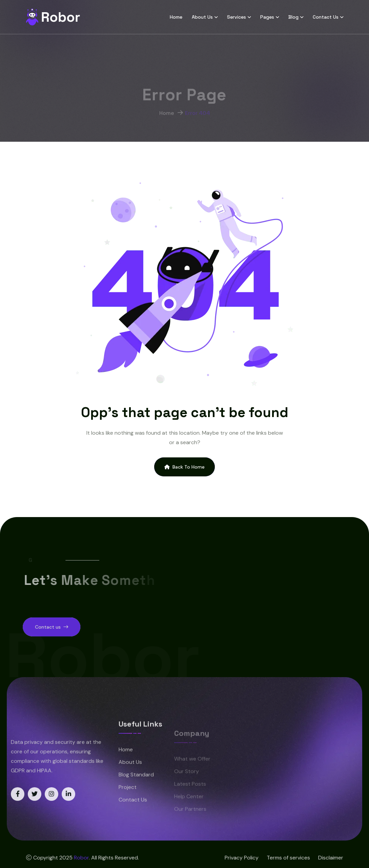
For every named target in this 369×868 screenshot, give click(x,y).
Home (176, 17)
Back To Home (184, 467)
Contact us (37, 627)
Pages (267, 17)
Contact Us (326, 17)
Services (237, 17)
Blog (293, 17)
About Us (202, 17)
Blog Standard (136, 789)
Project (128, 801)
